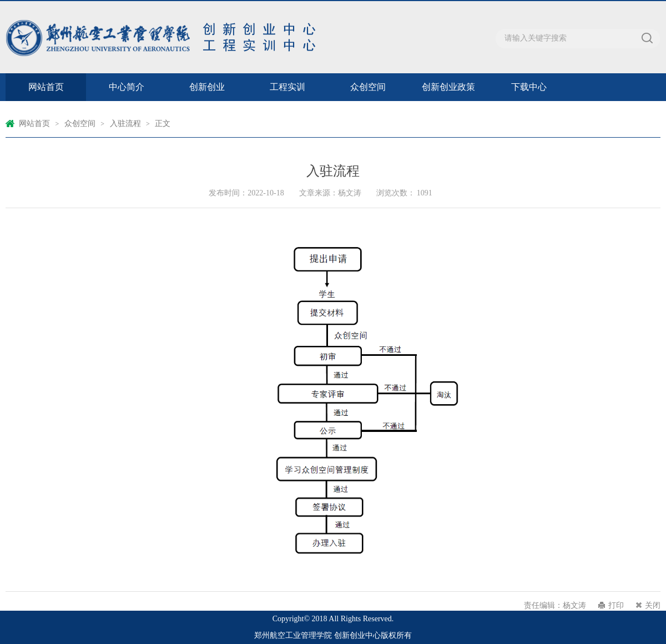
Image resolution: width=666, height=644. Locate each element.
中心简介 (127, 87)
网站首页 (46, 87)
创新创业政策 (448, 87)
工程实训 (287, 87)
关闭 (653, 605)
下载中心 (529, 87)
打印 (616, 605)
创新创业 (207, 87)
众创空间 (368, 87)
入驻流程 (125, 124)
